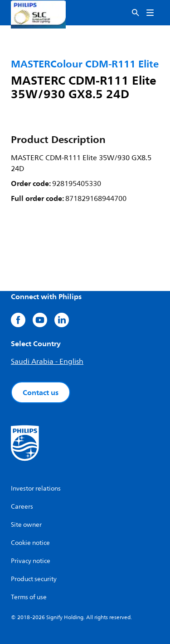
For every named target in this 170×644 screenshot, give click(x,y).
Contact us (41, 392)
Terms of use (29, 597)
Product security (34, 579)
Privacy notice (31, 561)
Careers (22, 507)
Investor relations (36, 489)
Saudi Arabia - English (47, 362)
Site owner (26, 525)
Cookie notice (30, 543)
